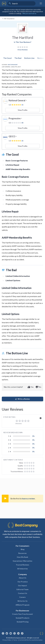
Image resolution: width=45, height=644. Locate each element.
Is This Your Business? (23, 42)
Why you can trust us (29, 13)
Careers (22, 597)
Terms (15, 640)
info (41, 418)
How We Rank (22, 557)
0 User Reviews (23, 50)
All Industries (22, 569)
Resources (22, 553)
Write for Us (22, 601)
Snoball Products (23, 618)
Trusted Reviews (22, 565)
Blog (23, 549)
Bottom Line (29, 58)
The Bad (18, 58)
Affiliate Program (22, 605)
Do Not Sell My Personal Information (31, 640)
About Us (23, 578)
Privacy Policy (7, 640)
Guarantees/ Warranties (22, 561)
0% (33, 436)
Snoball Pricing (23, 622)
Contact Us (23, 593)
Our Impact (22, 586)
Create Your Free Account (22, 614)
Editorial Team (22, 589)
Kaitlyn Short (13, 65)
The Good (7, 58)
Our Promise (23, 582)
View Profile (23, 110)
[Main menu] (41, 3)
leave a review (29, 498)
